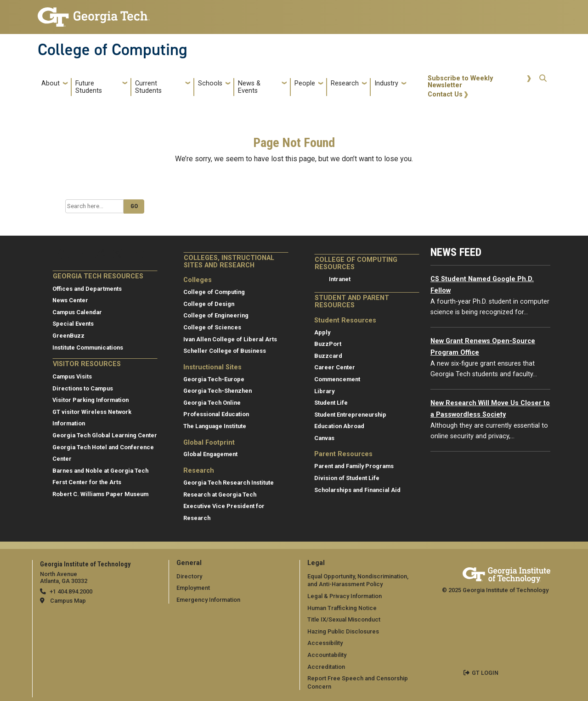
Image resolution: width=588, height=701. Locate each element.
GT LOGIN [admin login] (485, 673)
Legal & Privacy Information (345, 596)
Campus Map (68, 601)
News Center (70, 300)
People (305, 83)
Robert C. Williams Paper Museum (100, 494)
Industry (386, 83)
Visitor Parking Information (90, 400)
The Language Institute (215, 426)
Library (324, 391)
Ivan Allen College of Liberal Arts (230, 339)
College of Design (209, 304)
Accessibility (325, 643)
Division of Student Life (347, 478)
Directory (189, 576)
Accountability (327, 655)
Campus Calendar (77, 312)
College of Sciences (212, 327)
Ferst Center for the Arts (87, 482)
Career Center (335, 367)
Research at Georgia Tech (220, 495)
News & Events (249, 87)
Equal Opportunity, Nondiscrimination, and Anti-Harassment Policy (358, 580)
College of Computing (113, 50)
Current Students (148, 87)
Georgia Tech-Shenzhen (218, 391)
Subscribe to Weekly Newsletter (460, 82)
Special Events (73, 324)
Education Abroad (339, 426)
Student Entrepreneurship (350, 415)
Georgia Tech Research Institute (229, 483)
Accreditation (326, 667)
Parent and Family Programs (354, 466)
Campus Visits (72, 376)
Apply (322, 332)
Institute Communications (88, 348)
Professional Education (216, 414)
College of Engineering (216, 315)
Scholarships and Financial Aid (357, 490)
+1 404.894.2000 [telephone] (71, 591)
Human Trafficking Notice (342, 608)
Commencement (337, 379)
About (51, 83)
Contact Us (445, 94)
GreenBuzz (68, 336)
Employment (193, 588)
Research (345, 83)
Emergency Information (208, 600)
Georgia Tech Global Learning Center (105, 435)
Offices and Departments (87, 289)
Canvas (324, 438)
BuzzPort (328, 344)
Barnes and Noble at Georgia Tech (100, 471)
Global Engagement (210, 454)
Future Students (89, 87)
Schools (210, 83)
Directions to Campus (83, 388)
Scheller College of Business (225, 351)
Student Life (331, 403)
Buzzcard (328, 356)
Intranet (340, 279)
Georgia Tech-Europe (214, 379)
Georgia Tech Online (212, 403)
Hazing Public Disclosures (343, 631)
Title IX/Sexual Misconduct (344, 619)
